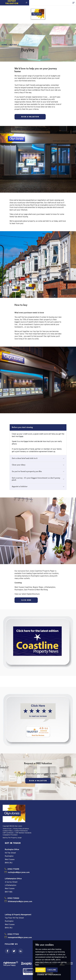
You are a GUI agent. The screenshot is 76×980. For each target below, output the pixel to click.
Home (4, 45)
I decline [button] (52, 970)
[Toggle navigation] (74, 3)
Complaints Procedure (10, 835)
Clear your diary (19, 465)
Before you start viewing (22, 427)
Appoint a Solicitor (20, 487)
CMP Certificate (8, 833)
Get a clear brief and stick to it (25, 458)
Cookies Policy (8, 831)
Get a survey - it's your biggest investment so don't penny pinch (36, 479)
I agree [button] (40, 970)
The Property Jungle (15, 838)
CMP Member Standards (23, 833)
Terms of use (7, 829)
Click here (26, 600)
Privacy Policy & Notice (21, 829)
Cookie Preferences (21, 831)
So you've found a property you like (27, 472)
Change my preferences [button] (49, 975)
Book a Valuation (30, 117)
